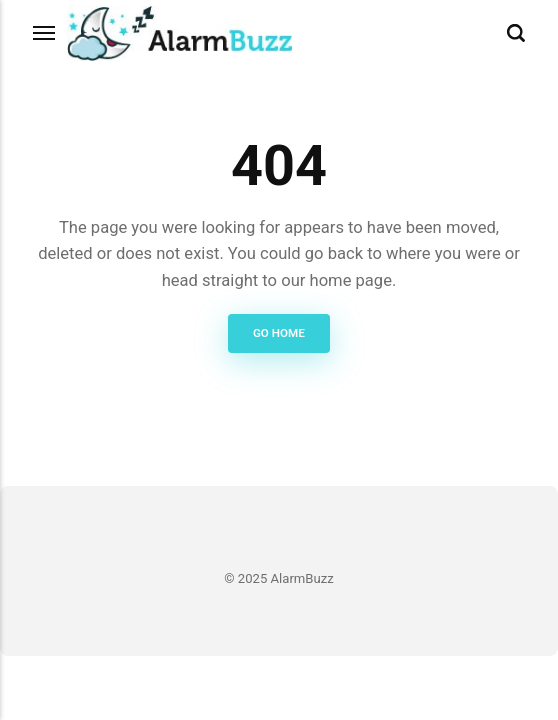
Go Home (279, 333)
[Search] (516, 33)
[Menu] (45, 33)
